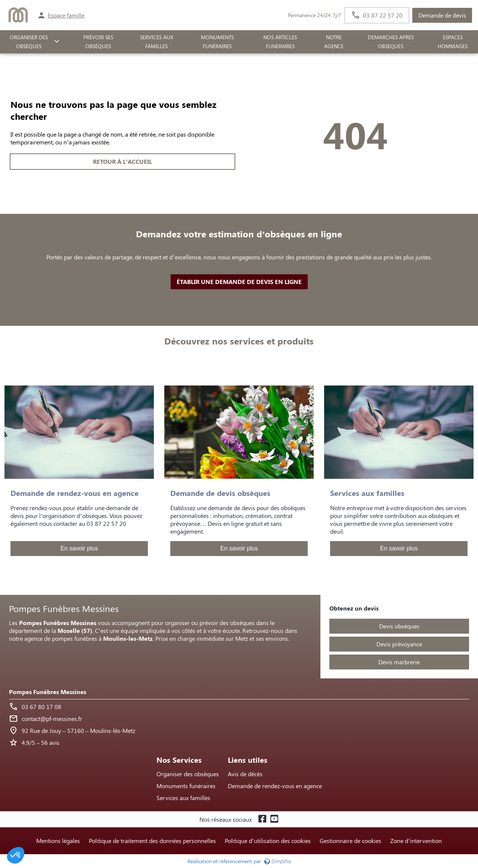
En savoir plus (79, 548)
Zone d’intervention (416, 841)
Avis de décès (245, 774)
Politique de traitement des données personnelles (152, 841)
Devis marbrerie (399, 662)
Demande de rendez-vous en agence (275, 786)
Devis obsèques (399, 626)
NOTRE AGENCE (334, 42)
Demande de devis (442, 15)
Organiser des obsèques (188, 774)
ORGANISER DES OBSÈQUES (29, 42)
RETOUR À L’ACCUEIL (122, 161)
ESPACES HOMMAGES (453, 42)
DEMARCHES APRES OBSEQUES (391, 42)
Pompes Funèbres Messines (48, 692)
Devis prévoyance (399, 644)
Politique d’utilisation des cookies (268, 841)
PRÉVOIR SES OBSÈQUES (98, 42)
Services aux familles (183, 798)
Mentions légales (58, 841)
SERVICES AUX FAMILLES (157, 42)
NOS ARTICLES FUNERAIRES (280, 42)
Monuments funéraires (217, 42)
